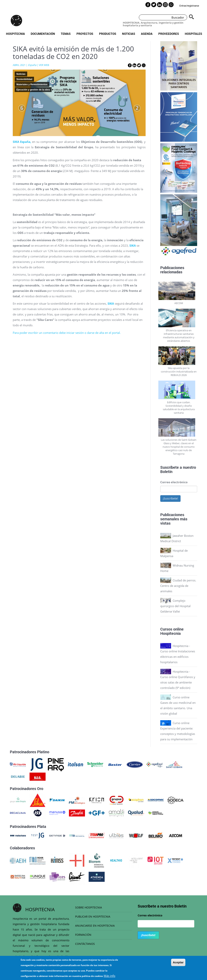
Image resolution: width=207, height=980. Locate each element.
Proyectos (85, 34)
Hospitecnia (15, 34)
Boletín (166, 471)
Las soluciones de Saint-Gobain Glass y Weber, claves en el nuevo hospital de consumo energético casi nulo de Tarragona (179, 447)
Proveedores (169, 34)
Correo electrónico (174, 482)
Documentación (43, 34)
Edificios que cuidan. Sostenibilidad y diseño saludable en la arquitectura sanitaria (179, 407)
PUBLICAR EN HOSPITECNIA (93, 917)
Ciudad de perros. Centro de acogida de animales (178, 586)
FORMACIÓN (83, 935)
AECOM (179, 303)
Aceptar (178, 962)
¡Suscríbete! (170, 498)
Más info (109, 976)
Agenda (147, 34)
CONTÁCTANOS (85, 944)
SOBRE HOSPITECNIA (89, 907)
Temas (66, 34)
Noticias (129, 34)
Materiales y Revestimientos (32, 84)
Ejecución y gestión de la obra (33, 90)
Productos (108, 34)
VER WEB (44, 65)
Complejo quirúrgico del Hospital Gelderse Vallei (175, 606)
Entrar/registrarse (189, 6)
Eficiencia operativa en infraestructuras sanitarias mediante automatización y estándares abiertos (179, 336)
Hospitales (193, 34)
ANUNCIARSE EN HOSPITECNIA (95, 926)
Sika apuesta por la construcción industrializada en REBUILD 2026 (179, 372)
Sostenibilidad (24, 79)
